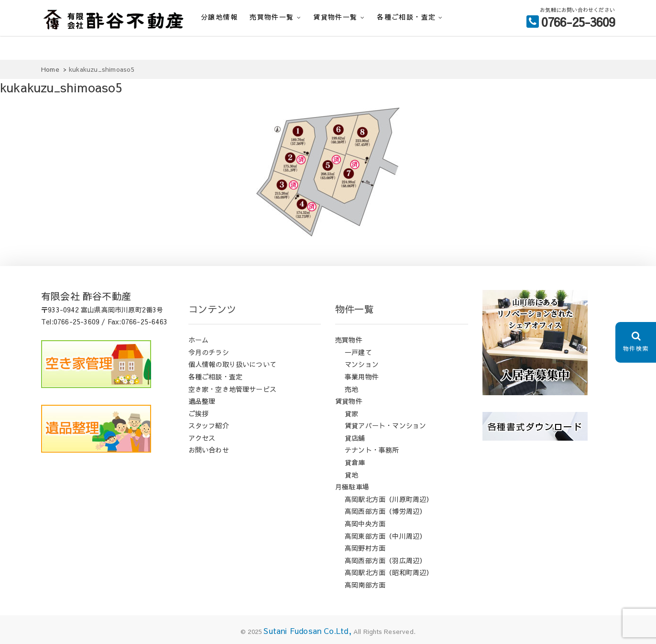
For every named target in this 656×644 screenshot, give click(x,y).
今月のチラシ (209, 352)
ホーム (199, 340)
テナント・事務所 (372, 450)
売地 (351, 389)
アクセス (202, 438)
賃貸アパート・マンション (385, 425)
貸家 (351, 413)
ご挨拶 (199, 413)
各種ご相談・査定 (406, 17)
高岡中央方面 (365, 523)
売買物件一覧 (272, 17)
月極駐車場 (352, 487)
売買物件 (349, 340)
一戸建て (358, 352)
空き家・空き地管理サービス (233, 389)
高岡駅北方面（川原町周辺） (389, 499)
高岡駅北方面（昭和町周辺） (389, 572)
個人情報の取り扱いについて (233, 364)
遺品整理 (202, 401)
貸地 (351, 475)
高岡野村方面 (365, 548)
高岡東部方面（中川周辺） (385, 536)
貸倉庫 (355, 462)
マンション (362, 364)
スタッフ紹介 (209, 425)
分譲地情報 (219, 17)
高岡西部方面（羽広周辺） (385, 560)
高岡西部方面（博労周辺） (385, 511)
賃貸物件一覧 (335, 17)
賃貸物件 (349, 401)
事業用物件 (362, 377)
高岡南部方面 (365, 585)
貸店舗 (355, 438)
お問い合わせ (209, 450)
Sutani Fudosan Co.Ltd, (307, 631)
